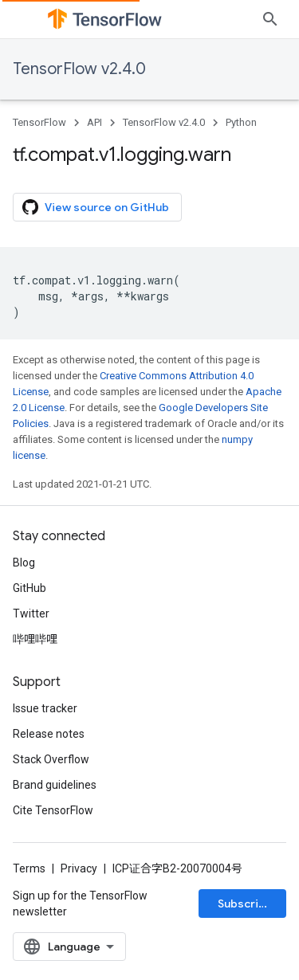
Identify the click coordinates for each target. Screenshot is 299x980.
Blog (24, 563)
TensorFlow (39, 122)
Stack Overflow (51, 759)
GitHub (30, 588)
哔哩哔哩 (35, 639)
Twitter (31, 613)
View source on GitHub (96, 207)
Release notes (49, 734)
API (94, 122)
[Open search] (270, 19)
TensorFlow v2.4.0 (79, 69)
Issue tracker (45, 708)
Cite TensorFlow (53, 810)
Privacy (79, 868)
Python (241, 122)
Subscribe (245, 904)
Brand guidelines (55, 785)
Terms (29, 868)
